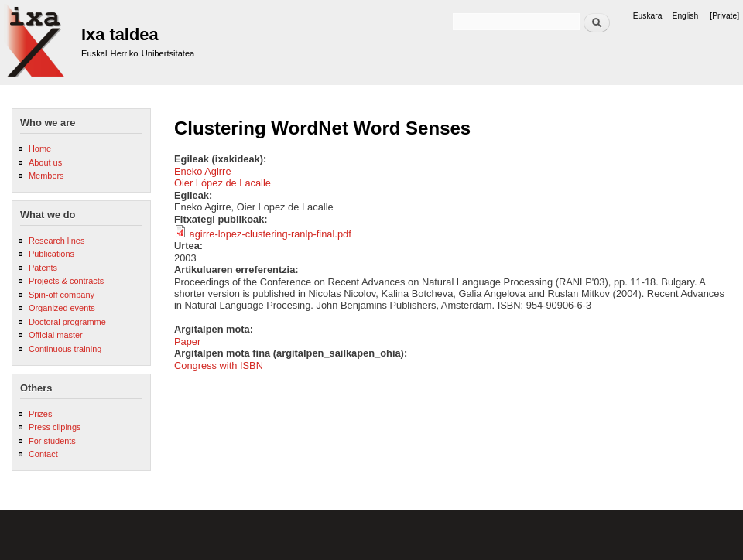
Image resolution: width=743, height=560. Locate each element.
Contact (43, 454)
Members (46, 176)
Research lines (56, 241)
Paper (187, 341)
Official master (56, 335)
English (686, 16)
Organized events (62, 308)
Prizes (40, 414)
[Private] (724, 16)
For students (52, 441)
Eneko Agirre (203, 171)
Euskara (648, 16)
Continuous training (65, 349)
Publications (51, 254)
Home (40, 149)
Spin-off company (62, 295)
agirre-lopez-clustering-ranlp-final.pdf (270, 234)
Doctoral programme (67, 322)
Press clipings (55, 427)
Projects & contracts (66, 281)
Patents (43, 268)
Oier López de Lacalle (223, 183)
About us (45, 162)
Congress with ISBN (219, 365)
